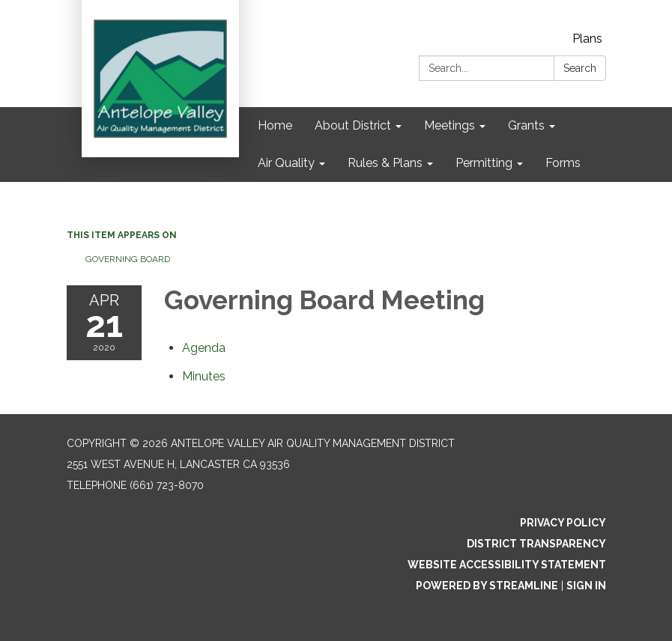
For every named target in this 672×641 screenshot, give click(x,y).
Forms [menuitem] (563, 163)
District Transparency (536, 544)
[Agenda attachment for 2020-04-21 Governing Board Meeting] (204, 348)
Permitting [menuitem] (484, 163)
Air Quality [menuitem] (286, 163)
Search (580, 68)
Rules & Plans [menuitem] (385, 163)
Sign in (586, 586)
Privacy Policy (563, 523)
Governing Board (128, 259)
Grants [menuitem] (526, 125)
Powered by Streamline (487, 586)
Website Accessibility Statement (507, 565)
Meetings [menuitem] (449, 125)
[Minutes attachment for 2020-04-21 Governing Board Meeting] (204, 376)
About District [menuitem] (353, 125)
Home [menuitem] (275, 125)
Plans (587, 39)
